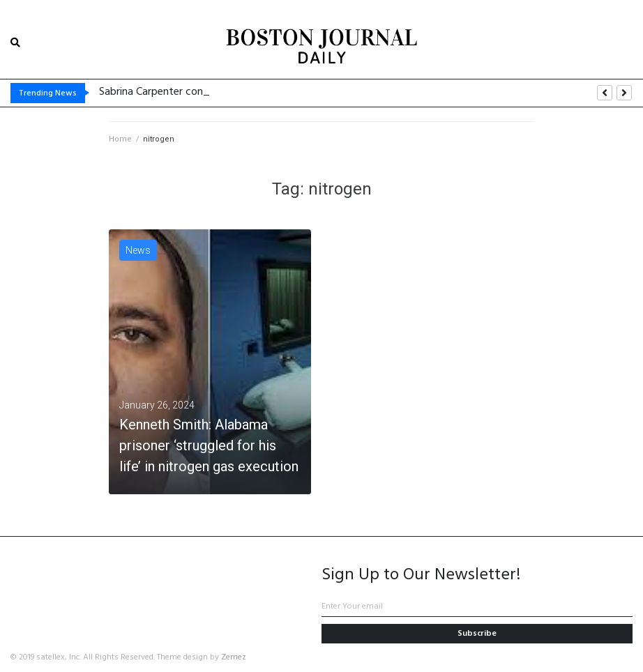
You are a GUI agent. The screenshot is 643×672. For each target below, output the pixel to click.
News (138, 250)
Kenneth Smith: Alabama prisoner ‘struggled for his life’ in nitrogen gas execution (209, 445)
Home (120, 139)
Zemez (234, 657)
